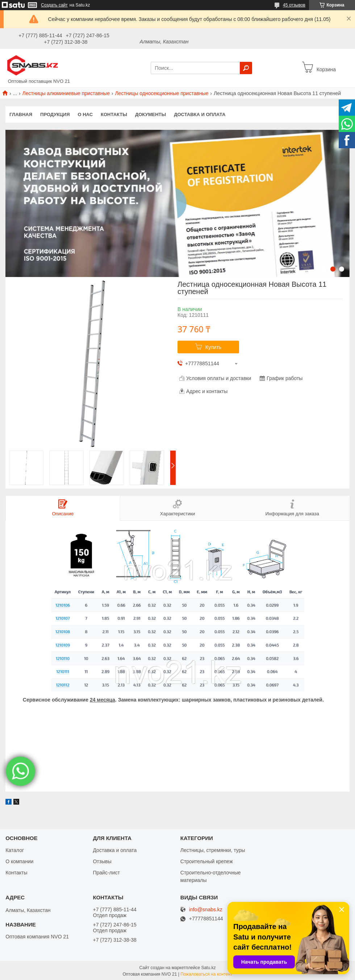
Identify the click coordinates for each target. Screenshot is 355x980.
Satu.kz (208, 967)
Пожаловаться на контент (206, 974)
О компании (19, 861)
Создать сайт (54, 5)
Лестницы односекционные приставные (162, 93)
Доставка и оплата (200, 114)
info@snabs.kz (206, 909)
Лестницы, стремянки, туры (213, 850)
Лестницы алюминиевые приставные (66, 93)
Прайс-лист (106, 872)
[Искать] (246, 68)
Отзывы (102, 861)
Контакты (114, 114)
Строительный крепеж (207, 861)
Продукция (55, 114)
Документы (151, 114)
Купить (213, 347)
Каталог (15, 850)
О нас (85, 114)
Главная (21, 114)
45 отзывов (294, 5)
